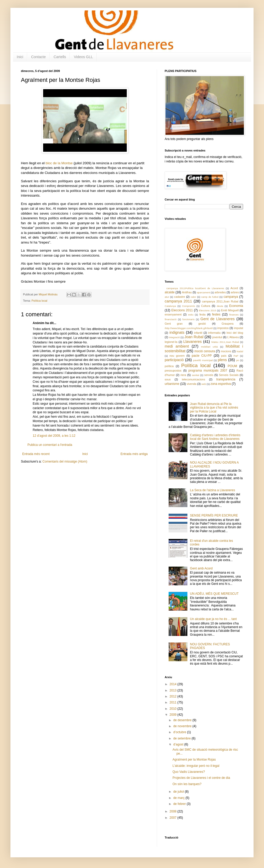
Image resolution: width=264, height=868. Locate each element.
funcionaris (188, 319)
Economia (236, 306)
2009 (174, 715)
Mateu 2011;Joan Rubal (225, 342)
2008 (174, 811)
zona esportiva (221, 384)
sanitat (196, 375)
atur (167, 297)
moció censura (205, 351)
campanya (231, 297)
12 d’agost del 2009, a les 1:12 (54, 436)
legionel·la (171, 342)
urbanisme (172, 384)
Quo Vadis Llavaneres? (189, 772)
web (204, 384)
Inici (20, 57)
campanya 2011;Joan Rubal (220, 301)
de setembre (182, 738)
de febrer (180, 804)
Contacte (38, 57)
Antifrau (187, 292)
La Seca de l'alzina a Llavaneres (213, 490)
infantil (198, 333)
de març (179, 798)
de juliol (179, 792)
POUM (232, 366)
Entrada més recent (36, 454)
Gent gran (174, 324)
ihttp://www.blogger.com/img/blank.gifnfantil (189, 328)
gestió (202, 324)
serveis (209, 375)
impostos (223, 328)
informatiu (214, 333)
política (169, 366)
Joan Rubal (194, 337)
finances (234, 315)
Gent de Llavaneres (218, 319)
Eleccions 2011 (182, 310)
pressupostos (173, 371)
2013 (174, 690)
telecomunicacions (194, 379)
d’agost (179, 744)
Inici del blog (235, 333)
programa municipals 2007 (208, 371)
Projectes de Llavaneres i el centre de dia (201, 778)
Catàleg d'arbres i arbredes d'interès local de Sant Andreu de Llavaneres (215, 437)
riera (183, 375)
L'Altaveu (233, 337)
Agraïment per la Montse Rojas (194, 760)
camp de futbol (210, 297)
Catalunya (170, 306)
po (238, 360)
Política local (39, 301)
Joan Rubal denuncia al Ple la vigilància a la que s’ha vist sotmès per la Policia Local (214, 408)
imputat (239, 328)
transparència (226, 379)
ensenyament (173, 314)
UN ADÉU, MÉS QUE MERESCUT (214, 594)
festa (202, 314)
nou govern (177, 356)
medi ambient (177, 346)
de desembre (183, 720)
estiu (191, 315)
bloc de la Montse (59, 163)
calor (194, 297)
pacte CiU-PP (202, 356)
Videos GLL (83, 57)
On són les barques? (187, 784)
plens (222, 360)
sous (168, 379)
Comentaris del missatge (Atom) (65, 462)
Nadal (240, 351)
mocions (226, 351)
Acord (234, 288)
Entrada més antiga (134, 454)
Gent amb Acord (201, 568)
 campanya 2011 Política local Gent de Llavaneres (194, 288)
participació (174, 360)
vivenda (191, 384)
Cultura (206, 306)
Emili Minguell (230, 310)
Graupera (228, 324)
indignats (177, 332)
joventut (217, 337)
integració (174, 337)
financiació (171, 319)
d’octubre (180, 732)
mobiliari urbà (209, 347)
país (224, 356)
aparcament (203, 292)
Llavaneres (192, 342)
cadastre (179, 297)
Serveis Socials (229, 375)
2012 (174, 696)
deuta (220, 306)
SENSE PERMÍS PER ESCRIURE (214, 515)
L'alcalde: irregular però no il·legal (196, 766)
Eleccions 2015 (208, 310)
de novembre (183, 726)
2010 (174, 709)
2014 (174, 684)
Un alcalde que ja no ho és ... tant (213, 619)
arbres (235, 292)
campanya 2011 (178, 301)
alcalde (170, 292)
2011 (174, 702)
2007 (174, 818)
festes (216, 314)
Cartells (60, 57)
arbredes (220, 292)
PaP (236, 356)
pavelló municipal (203, 360)
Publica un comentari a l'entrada (50, 445)
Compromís (188, 306)
